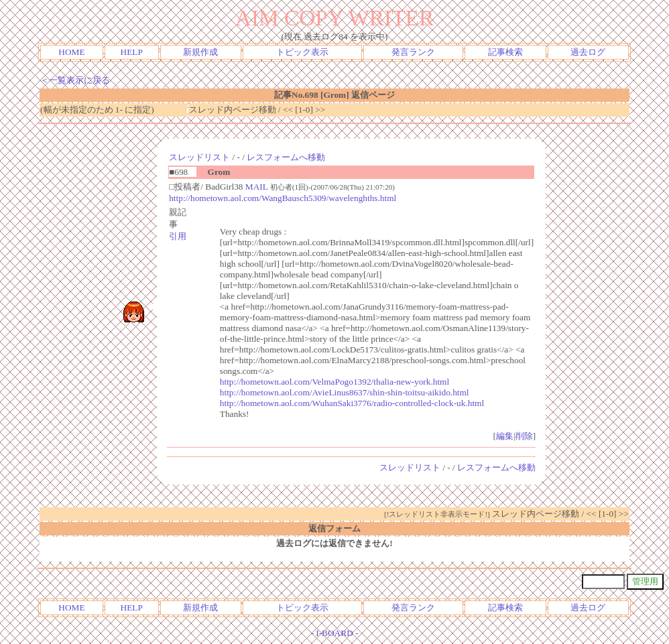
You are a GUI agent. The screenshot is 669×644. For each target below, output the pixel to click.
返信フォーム (334, 528)
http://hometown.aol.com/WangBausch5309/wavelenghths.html (283, 198)
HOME (71, 52)
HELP (132, 52)
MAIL (257, 187)
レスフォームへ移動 (286, 157)
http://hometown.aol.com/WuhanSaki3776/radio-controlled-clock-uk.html (352, 403)
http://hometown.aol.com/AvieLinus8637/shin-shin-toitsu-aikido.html (345, 392)
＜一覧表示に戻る (75, 80)
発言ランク (413, 52)
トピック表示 (302, 52)
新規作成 (200, 52)
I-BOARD (334, 633)
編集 (505, 436)
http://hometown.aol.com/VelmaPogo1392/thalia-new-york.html (334, 382)
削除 (524, 436)
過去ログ (588, 52)
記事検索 (505, 52)
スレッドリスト (199, 157)
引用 (178, 236)
